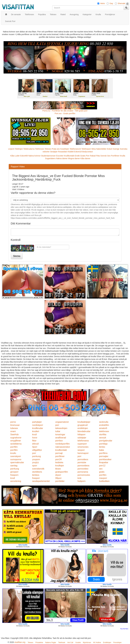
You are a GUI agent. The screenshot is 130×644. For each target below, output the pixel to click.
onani (13, 431)
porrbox (59, 441)
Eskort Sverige (113, 149)
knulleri (36, 431)
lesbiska (59, 462)
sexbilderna (16, 444)
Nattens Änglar (51, 643)
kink (79, 478)
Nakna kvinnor (34, 156)
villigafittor (37, 450)
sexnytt (103, 438)
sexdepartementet (41, 481)
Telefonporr (86, 149)
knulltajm (60, 466)
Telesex (48, 149)
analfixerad (61, 438)
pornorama (83, 472)
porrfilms (103, 453)
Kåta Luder (15, 156)
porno (13, 422)
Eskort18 (78, 152)
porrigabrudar (106, 441)
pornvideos (83, 459)
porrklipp (103, 444)
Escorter (60, 156)
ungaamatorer (62, 422)
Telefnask (62, 643)
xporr (35, 466)
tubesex (14, 428)
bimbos (36, 475)
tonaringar (60, 434)
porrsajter (104, 456)
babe (102, 450)
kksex (58, 469)
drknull (35, 444)
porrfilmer (60, 456)
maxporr (103, 478)
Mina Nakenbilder (99, 149)
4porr (35, 447)
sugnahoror (16, 438)
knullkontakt (61, 450)
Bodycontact (88, 152)
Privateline (39, 643)
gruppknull (83, 425)
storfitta (103, 434)
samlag (14, 466)
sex (101, 469)
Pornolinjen (117, 643)
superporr (82, 444)
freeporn (14, 475)
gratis (102, 472)
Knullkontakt (69, 156)
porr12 (102, 466)
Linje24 (11, 149)
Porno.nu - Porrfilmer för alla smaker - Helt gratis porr (65, 111)
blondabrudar (84, 431)
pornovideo (83, 469)
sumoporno (16, 459)
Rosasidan (63, 152)
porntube (82, 462)
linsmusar (15, 425)
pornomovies (84, 475)
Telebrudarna (29, 149)
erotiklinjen (83, 428)
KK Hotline (97, 643)
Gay (111, 3)
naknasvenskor (63, 447)
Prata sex (56, 149)
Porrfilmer (115, 156)
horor (35, 438)
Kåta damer (85, 158)
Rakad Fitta (95, 156)
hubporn (82, 481)
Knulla (122, 156)
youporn (36, 459)
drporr (58, 475)
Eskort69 (24, 156)
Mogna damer (74, 158)
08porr (58, 478)
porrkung (36, 456)
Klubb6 (71, 152)
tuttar (58, 431)
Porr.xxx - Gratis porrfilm (65, 113)
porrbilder (60, 481)
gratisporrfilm (62, 472)
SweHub (14, 434)
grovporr (14, 472)
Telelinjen (19, 149)
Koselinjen (65, 149)
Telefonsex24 (75, 149)
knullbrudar (38, 428)
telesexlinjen (61, 428)
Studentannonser (48, 156)
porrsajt (59, 453)
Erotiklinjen (107, 643)
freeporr (36, 478)
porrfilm (14, 447)
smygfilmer (16, 441)
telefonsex (104, 431)
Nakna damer (62, 158)
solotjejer (82, 438)
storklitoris (37, 472)
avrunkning (16, 481)
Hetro (103, 3)
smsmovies (83, 447)
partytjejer (37, 422)
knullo (13, 453)
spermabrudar (17, 462)
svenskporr (16, 456)
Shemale (121, 3)
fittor (34, 441)
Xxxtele (78, 643)
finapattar (104, 462)
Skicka (17, 256)
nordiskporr (38, 425)
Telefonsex (40, 149)
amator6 (103, 428)
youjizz (35, 462)
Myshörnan (87, 643)
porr (57, 425)
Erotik (77, 156)
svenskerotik (38, 469)
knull (34, 434)
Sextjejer (54, 152)
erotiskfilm (104, 425)
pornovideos (83, 466)
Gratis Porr (85, 156)
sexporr (81, 450)
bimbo (102, 447)
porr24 (58, 459)
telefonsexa (83, 441)
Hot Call (70, 643)
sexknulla (104, 422)
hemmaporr (83, 453)
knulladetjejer (84, 422)
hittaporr (82, 434)
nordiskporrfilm (62, 444)
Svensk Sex (105, 156)
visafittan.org (20, 642)
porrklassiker (105, 459)
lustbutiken (104, 481)
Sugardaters (50, 158)
